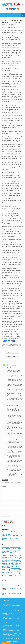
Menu (4, 15)
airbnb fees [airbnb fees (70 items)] (20, 560)
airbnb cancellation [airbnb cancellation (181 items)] (7, 551)
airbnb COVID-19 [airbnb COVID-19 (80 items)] (10, 554)
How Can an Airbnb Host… (12, 356)
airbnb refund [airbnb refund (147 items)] (6, 571)
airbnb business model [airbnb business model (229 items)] (13, 550)
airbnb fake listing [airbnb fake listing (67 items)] (15, 560)
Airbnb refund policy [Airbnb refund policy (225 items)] (15, 571)
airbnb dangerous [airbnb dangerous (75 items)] (13, 559)
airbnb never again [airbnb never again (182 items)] (10, 566)
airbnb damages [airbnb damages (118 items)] (6, 559)
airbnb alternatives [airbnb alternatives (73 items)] (17, 547)
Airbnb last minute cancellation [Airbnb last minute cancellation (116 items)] (9, 565)
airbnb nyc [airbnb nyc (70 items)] (20, 570)
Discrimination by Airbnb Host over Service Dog (12, 619)
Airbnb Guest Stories (9, 344)
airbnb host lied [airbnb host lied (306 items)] (9, 563)
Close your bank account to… (12, 353)
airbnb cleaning (19, 344)
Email (4, 506)
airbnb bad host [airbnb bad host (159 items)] (15, 548)
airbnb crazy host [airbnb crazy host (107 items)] (17, 554)
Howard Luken (10, 438)
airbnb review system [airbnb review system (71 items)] (6, 572)
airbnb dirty (11, 346)
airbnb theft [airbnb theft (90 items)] (8, 574)
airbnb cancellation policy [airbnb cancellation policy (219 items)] (9, 552)
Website (4, 511)
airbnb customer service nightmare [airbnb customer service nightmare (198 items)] (12, 557)
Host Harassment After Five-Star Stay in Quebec (12, 541)
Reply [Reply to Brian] (20, 366)
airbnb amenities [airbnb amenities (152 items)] (6, 548)
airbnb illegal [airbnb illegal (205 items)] (18, 563)
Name (4, 501)
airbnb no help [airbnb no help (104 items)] (5, 569)
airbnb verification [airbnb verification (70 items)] (8, 575)
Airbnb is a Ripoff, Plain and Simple (13, 638)
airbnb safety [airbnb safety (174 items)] (13, 572)
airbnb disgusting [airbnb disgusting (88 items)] (9, 560)
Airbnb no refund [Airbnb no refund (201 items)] (13, 569)
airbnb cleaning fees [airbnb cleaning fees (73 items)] (17, 553)
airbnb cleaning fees (6, 346)
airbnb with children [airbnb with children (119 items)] (15, 575)
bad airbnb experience (8, 347)
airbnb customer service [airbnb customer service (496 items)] (12, 556)
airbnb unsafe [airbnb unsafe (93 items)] (16, 574)
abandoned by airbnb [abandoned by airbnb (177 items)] (8, 547)
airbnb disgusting (16, 346)
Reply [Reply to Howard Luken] (20, 439)
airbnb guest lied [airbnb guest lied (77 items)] (12, 562)
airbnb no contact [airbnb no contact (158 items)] (16, 568)
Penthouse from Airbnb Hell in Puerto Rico (10, 532)
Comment (4, 486)
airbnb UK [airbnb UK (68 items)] (12, 574)
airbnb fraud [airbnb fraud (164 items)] (5, 562)
